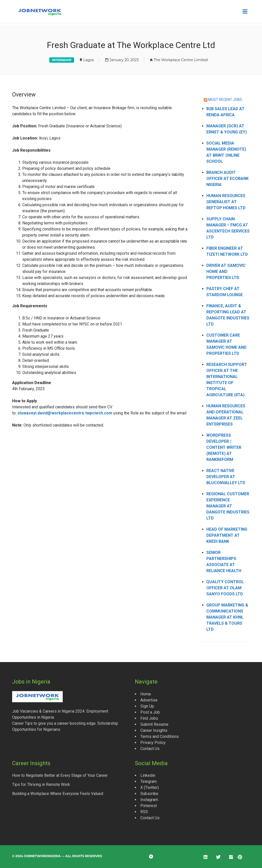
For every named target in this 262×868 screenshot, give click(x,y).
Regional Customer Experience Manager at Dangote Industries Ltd (228, 506)
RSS (144, 812)
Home (146, 694)
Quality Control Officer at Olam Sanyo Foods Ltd (225, 588)
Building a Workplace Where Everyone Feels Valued (58, 794)
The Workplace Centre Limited (181, 60)
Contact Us (150, 749)
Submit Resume (154, 724)
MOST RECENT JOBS (225, 100)
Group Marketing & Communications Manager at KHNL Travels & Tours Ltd (227, 617)
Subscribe (149, 794)
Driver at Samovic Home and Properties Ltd (226, 272)
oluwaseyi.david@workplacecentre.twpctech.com (65, 413)
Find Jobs (149, 718)
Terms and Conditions (160, 736)
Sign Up (147, 706)
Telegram (149, 781)
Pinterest (149, 806)
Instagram (149, 800)
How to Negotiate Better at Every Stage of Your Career (60, 775)
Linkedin (148, 775)
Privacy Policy (153, 743)
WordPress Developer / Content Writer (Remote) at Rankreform (224, 447)
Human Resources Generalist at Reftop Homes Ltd (226, 202)
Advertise (149, 700)
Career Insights (154, 730)
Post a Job (150, 712)
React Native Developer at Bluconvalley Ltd (226, 477)
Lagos (89, 60)
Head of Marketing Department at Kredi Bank (227, 535)
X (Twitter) (150, 788)
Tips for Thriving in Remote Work (41, 784)
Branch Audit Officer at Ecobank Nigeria (227, 179)
